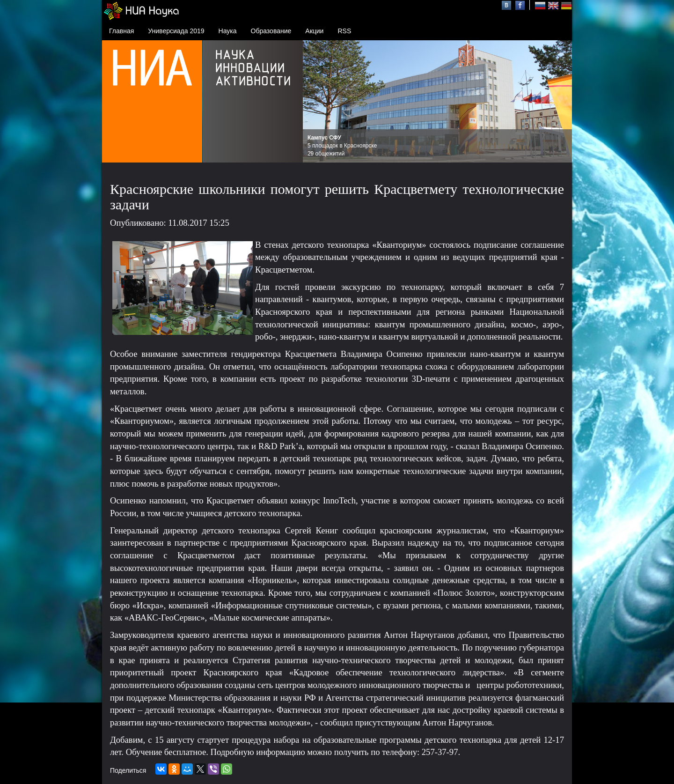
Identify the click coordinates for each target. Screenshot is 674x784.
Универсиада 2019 (176, 31)
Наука (228, 31)
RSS (344, 31)
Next (560, 102)
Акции (314, 31)
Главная (121, 31)
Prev (315, 102)
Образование (271, 31)
